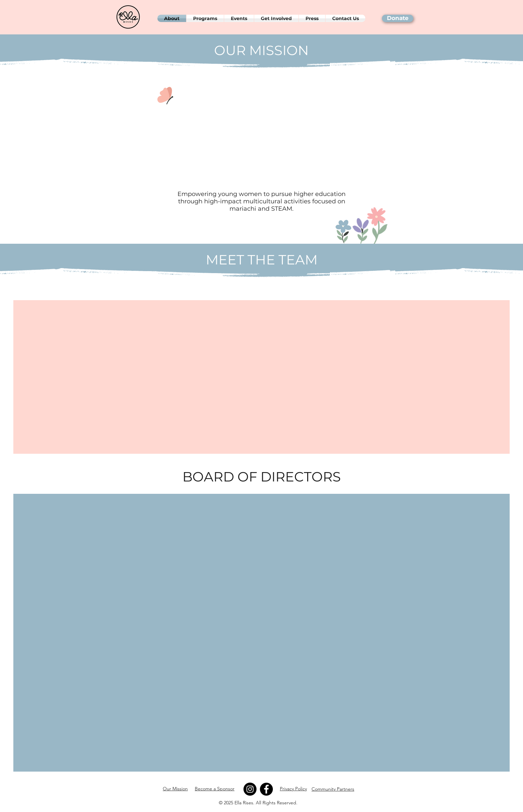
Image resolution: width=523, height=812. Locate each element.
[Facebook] (266, 789)
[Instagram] (250, 789)
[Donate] (398, 18)
